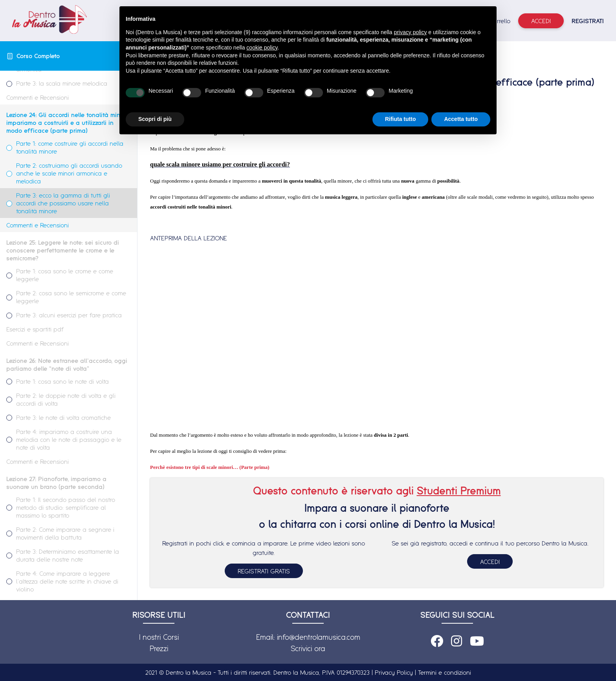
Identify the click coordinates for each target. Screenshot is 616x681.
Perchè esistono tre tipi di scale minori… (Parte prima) (210, 467)
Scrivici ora (308, 648)
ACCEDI (490, 562)
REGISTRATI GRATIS (264, 571)
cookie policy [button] (262, 48)
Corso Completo (38, 56)
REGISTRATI (588, 21)
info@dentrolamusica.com (319, 637)
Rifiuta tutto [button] (401, 119)
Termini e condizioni (445, 672)
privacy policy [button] (410, 32)
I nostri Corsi (159, 637)
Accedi (541, 21)
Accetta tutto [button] (461, 119)
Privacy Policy (394, 672)
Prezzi (159, 648)
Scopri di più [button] (155, 119)
